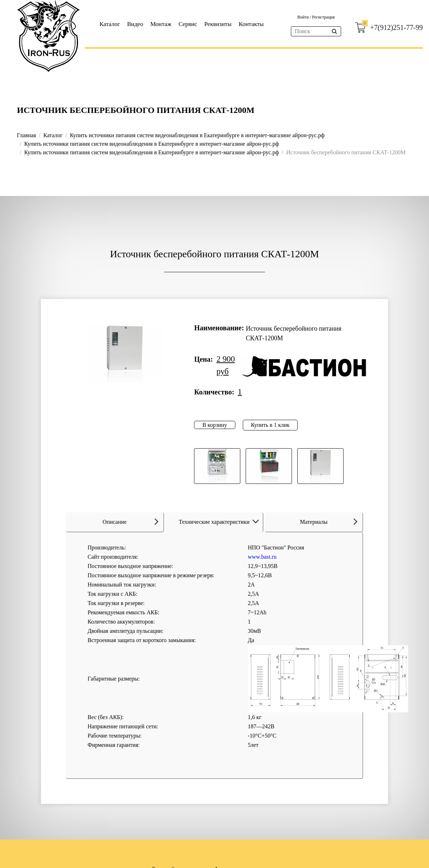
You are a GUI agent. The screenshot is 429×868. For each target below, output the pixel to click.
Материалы (329, 521)
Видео (135, 24)
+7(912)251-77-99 (397, 27)
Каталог (110, 24)
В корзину (214, 425)
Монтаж (161, 24)
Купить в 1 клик (270, 425)
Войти (304, 17)
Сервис (188, 24)
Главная (27, 135)
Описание (130, 521)
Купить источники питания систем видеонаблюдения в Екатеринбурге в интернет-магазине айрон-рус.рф (197, 135)
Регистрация (323, 17)
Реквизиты (218, 24)
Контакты (251, 24)
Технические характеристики (220, 522)
